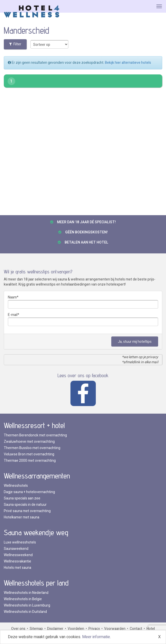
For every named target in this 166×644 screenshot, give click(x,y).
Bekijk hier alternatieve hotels (128, 63)
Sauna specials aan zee (22, 498)
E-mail (13, 315)
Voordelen (76, 629)
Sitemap (36, 629)
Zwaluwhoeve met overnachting (29, 442)
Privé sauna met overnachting (27, 511)
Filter (15, 44)
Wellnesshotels (16, 486)
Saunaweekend (16, 549)
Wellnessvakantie (17, 561)
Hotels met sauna (17, 568)
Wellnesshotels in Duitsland (25, 612)
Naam (12, 297)
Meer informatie (96, 637)
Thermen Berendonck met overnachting (35, 435)
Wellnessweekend (18, 555)
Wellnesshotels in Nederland (26, 593)
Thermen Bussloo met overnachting (32, 448)
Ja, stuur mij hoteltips (135, 342)
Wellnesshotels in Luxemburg (27, 605)
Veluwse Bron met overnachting (29, 454)
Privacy (94, 629)
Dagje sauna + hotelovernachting (29, 492)
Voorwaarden (115, 629)
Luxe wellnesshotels (20, 542)
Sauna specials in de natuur (25, 505)
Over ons (18, 629)
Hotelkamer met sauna (22, 517)
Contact (136, 629)
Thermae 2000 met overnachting (30, 461)
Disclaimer (55, 629)
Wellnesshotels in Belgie (23, 599)
